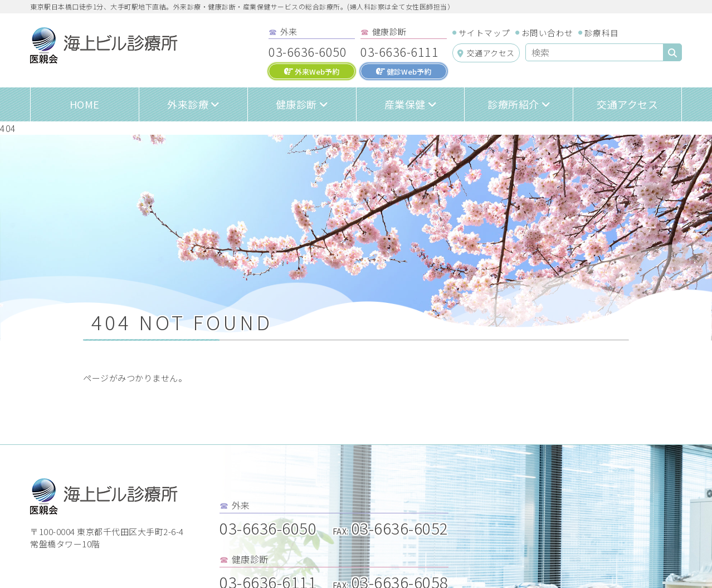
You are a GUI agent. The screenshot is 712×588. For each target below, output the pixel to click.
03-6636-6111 (399, 51)
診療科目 (602, 33)
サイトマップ (484, 33)
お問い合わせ (547, 33)
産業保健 (405, 104)
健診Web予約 (404, 72)
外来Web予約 (312, 72)
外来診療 (188, 104)
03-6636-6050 (308, 51)
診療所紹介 (513, 104)
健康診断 (296, 104)
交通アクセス (486, 53)
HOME (85, 104)
